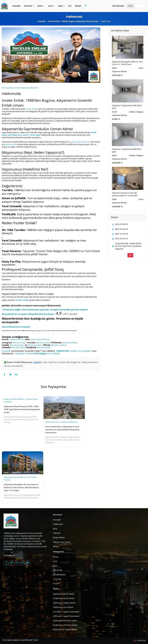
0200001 (37, 362)
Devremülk (58, 570)
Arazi (55, 561)
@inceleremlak (11, 144)
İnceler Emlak (31, 109)
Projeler (56, 584)
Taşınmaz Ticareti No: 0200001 (37, 353)
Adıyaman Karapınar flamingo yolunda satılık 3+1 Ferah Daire (125, 194)
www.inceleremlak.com (80, 142)
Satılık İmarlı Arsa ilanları (63, 607)
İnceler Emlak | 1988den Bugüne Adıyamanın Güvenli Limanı (73, 21)
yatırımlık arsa (15, 135)
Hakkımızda (58, 524)
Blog (55, 529)
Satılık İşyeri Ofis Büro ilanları (65, 621)
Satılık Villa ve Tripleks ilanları (65, 630)
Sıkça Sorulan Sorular (62, 542)
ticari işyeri (36, 135)
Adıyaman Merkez (17, 339)
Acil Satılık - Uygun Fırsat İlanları (66, 612)
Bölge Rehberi (59, 538)
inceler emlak (22, 300)
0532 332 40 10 (121, 229)
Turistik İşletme (59, 575)
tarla (25, 135)
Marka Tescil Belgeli (73, 351)
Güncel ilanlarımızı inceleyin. (16, 327)
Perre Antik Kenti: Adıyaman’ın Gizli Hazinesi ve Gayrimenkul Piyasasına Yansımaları (62, 430)
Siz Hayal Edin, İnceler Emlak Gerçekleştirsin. (20, 88)
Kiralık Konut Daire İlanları (64, 598)
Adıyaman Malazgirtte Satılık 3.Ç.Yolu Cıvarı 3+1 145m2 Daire (127, 63)
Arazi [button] (51, 6)
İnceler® (6, 351)
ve (29, 135)
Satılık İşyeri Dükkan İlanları (64, 603)
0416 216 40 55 (121, 224)
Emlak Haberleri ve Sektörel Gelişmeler (62, 422)
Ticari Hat (57, 579)
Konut (55, 557)
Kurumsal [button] (29, 6)
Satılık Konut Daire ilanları (64, 594)
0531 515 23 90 (121, 234)
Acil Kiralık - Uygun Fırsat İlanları (66, 616)
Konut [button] (41, 6)
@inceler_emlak (43, 343)
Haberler (57, 533)
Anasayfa (16, 6)
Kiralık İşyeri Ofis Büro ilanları (65, 625)
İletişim (78, 6)
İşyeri (55, 566)
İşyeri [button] (61, 6)
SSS (70, 6)
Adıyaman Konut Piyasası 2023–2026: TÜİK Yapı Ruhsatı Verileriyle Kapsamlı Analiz (22, 409)
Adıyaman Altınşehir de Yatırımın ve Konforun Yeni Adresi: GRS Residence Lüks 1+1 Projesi (21, 487)
